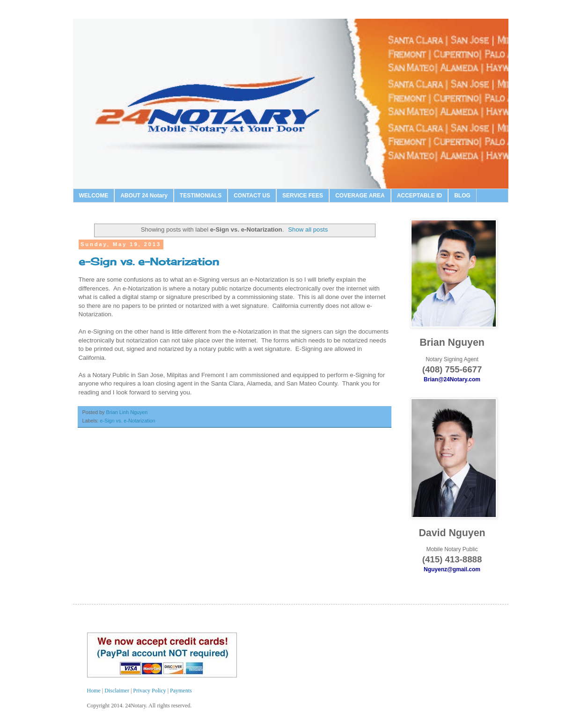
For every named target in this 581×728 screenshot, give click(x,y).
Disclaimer (118, 691)
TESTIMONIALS (201, 196)
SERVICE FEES (303, 196)
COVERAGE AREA (360, 196)
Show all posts (308, 229)
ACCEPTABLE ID (419, 196)
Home (95, 691)
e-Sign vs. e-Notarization (149, 261)
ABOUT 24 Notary (144, 196)
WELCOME (94, 196)
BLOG (462, 196)
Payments (181, 691)
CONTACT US (252, 196)
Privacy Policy (149, 691)
